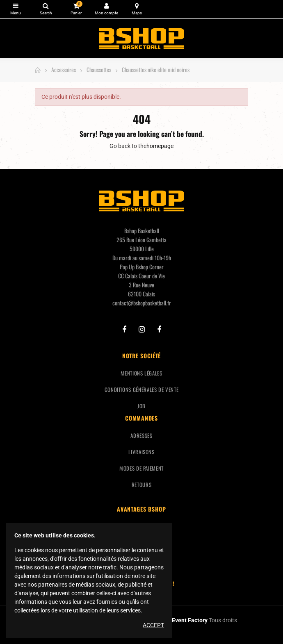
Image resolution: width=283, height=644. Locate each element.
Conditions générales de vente (142, 389)
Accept (153, 625)
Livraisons (141, 452)
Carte (137, 6)
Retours (142, 485)
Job (141, 406)
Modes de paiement (141, 468)
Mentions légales (141, 373)
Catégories (15, 6)
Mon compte (106, 6)
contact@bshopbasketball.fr (142, 303)
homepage (160, 146)
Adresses (141, 435)
